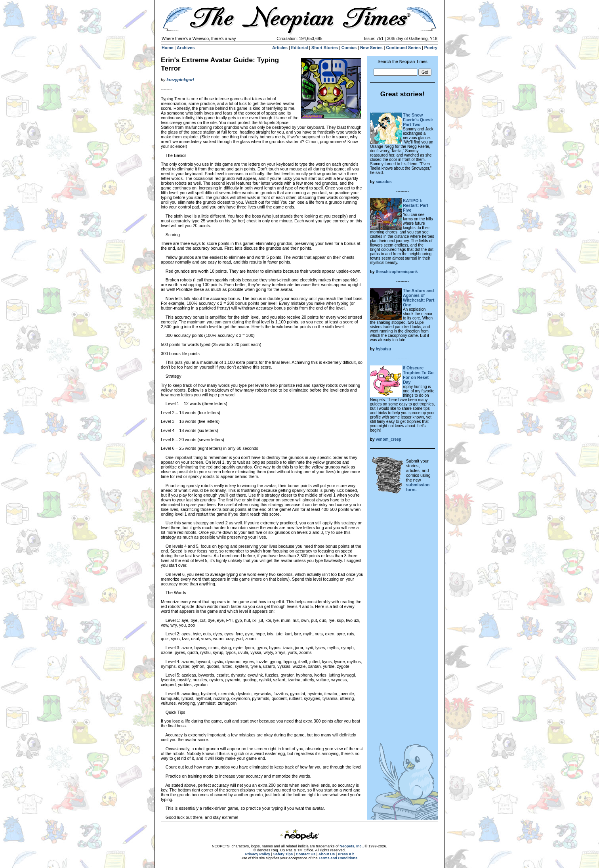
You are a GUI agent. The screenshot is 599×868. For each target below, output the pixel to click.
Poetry (431, 48)
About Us (327, 854)
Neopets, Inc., (352, 846)
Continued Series (403, 48)
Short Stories (325, 48)
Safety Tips (283, 854)
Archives (186, 48)
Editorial (300, 48)
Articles (280, 48)
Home (168, 48)
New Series (371, 48)
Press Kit (346, 854)
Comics (349, 48)
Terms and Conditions (338, 858)
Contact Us (306, 854)
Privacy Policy (258, 854)
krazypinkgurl (180, 80)
